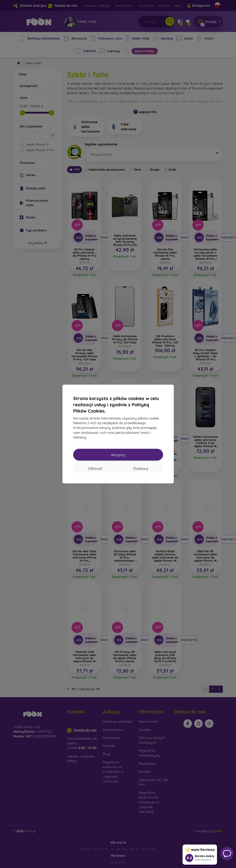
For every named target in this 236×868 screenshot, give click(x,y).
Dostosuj (141, 468)
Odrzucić (95, 468)
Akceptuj (118, 455)
